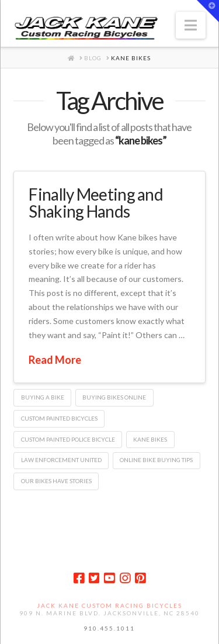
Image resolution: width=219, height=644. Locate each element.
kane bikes (150, 439)
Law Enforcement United (61, 460)
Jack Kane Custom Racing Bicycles (109, 605)
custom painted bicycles (59, 418)
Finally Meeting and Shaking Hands (96, 203)
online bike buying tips (156, 460)
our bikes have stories (56, 481)
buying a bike (43, 397)
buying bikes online (114, 397)
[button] (191, 25)
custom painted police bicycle (68, 439)
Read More (55, 360)
